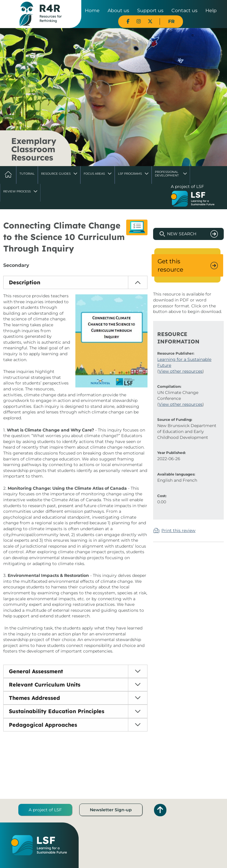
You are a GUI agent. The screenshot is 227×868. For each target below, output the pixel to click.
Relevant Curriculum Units (45, 685)
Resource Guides (56, 174)
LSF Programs (130, 174)
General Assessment (36, 671)
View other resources (181, 371)
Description (25, 282)
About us (118, 10)
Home (92, 10)
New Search (182, 234)
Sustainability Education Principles (57, 711)
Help (211, 10)
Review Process (17, 191)
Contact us (184, 10)
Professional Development (167, 174)
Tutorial (27, 174)
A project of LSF (45, 810)
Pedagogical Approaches (43, 725)
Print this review (178, 530)
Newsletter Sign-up (111, 810)
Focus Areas (94, 174)
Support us (150, 10)
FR (171, 21)
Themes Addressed (34, 698)
